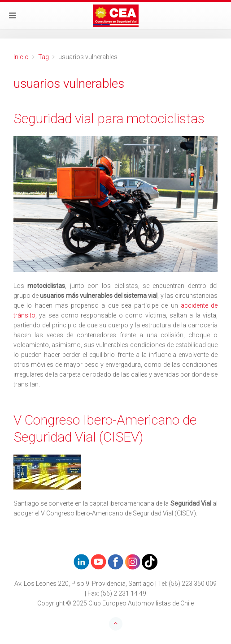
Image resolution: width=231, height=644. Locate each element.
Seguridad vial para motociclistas (109, 118)
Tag (44, 57)
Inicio (21, 57)
